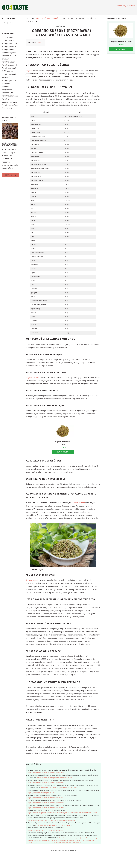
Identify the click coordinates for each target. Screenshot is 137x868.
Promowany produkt (117, 18)
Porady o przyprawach (50, 18)
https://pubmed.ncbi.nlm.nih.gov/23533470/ (42, 793)
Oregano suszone (32, 378)
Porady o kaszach (9, 46)
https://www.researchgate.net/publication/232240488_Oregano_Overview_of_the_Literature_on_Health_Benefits (62, 813)
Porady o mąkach (9, 53)
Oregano (29, 71)
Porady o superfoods (10, 96)
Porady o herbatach (10, 43)
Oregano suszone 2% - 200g (121, 42)
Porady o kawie (8, 50)
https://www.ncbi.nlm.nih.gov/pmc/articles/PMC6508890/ (46, 773)
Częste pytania (8, 37)
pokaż (40, 42)
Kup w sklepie (63, 452)
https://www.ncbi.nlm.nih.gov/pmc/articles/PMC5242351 (53, 825)
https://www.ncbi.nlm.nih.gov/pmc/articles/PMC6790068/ (46, 803)
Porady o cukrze (8, 40)
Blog (37, 18)
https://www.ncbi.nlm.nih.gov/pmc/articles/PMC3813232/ (59, 788)
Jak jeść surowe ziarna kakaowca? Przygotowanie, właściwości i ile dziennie (10, 145)
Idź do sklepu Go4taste (126, 6)
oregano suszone (78, 503)
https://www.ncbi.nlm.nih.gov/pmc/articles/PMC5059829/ (46, 830)
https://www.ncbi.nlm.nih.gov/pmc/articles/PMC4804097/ (55, 778)
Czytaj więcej (11, 175)
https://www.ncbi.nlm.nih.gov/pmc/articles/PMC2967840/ (46, 808)
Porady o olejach (9, 62)
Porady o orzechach (10, 65)
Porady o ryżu (7, 93)
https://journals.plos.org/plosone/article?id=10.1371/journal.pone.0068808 (51, 820)
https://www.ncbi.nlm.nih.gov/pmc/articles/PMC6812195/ (46, 798)
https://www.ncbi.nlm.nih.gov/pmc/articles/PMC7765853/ (46, 783)
